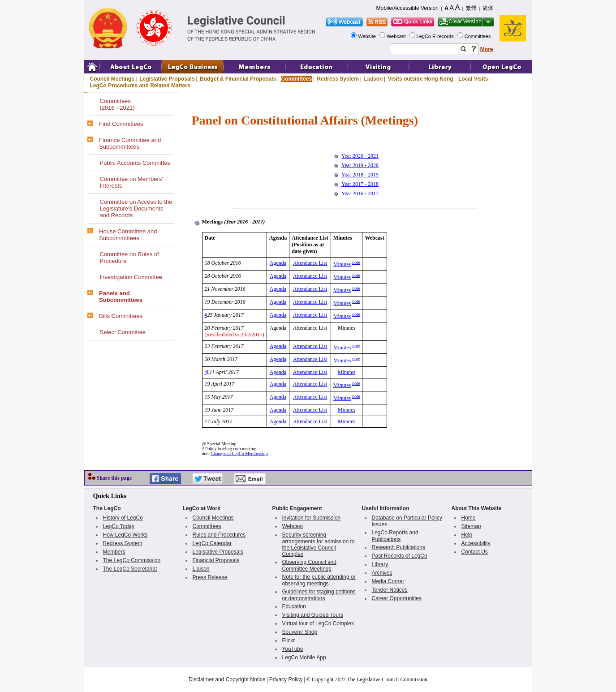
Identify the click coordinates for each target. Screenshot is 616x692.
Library (380, 564)
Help (467, 535)
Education (294, 606)
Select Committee (123, 332)
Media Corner (388, 581)
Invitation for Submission (312, 518)
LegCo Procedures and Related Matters (140, 86)
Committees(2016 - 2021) (117, 104)
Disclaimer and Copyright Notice (227, 679)
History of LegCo (123, 518)
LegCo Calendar (212, 543)
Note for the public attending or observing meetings (319, 580)
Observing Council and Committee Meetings (309, 565)
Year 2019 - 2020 (360, 165)
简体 (488, 8)
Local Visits (473, 79)
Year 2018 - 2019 (360, 175)
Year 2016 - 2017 (360, 193)
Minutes (342, 264)
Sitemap (471, 526)
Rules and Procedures (219, 535)
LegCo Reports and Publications (395, 536)
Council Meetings (112, 79)
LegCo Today (119, 526)
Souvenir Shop (300, 632)
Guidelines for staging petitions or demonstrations (319, 595)
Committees (478, 36)
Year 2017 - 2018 (360, 184)
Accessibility (476, 543)
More (487, 49)
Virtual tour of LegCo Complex (318, 623)
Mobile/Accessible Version (407, 8)
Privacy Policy (286, 679)
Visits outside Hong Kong (421, 79)
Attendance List (310, 263)
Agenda (278, 263)
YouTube (293, 649)
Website (368, 36)
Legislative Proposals (167, 79)
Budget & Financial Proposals (238, 79)
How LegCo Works (125, 535)
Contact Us (475, 552)
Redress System (338, 79)
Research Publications (398, 547)
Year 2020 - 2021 (360, 156)
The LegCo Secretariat (130, 569)
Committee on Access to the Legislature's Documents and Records (136, 208)
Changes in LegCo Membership (239, 453)
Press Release (210, 577)
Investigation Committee (131, 277)
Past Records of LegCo (400, 556)
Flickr (289, 640)
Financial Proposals (216, 560)
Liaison (373, 79)
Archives (382, 573)
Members (114, 552)
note (356, 262)
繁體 (471, 8)
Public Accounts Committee (135, 163)
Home (469, 518)
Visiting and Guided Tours (313, 615)
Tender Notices (390, 590)
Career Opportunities (397, 598)
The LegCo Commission (132, 560)
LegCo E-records (436, 36)
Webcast (397, 36)
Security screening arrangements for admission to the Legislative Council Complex (319, 544)
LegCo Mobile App (304, 658)
